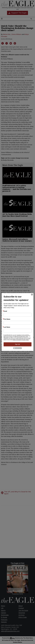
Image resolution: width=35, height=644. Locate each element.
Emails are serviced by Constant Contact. (21, 340)
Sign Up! (17, 344)
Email (5, 311)
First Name (7, 319)
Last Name (7, 327)
